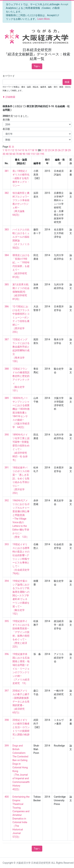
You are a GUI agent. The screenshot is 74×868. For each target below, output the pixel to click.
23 (49, 150)
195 (42, 154)
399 (7, 746)
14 (19, 150)
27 (63, 150)
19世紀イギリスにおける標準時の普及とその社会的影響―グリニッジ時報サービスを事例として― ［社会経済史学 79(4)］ (22, 559)
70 (17, 154)
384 (7, 255)
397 (7, 691)
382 (7, 193)
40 (7, 154)
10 (6, 150)
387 (7, 339)
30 (4, 154)
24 (53, 150)
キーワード (9, 76)
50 (11, 154)
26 (59, 150)
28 (66, 150)
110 (33, 154)
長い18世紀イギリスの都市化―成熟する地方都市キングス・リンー (21, 178)
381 (7, 171)
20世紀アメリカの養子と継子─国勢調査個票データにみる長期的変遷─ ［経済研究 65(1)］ (21, 702)
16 (26, 150)
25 (56, 150)
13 (16, 150)
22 (46, 150)
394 (7, 581)
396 (7, 654)
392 (7, 500)
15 (23, 150)
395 (7, 621)
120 (37, 154)
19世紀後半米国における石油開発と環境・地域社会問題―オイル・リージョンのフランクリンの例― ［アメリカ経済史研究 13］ (21, 669)
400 (7, 797)
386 (7, 306)
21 (43, 150)
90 (24, 154)
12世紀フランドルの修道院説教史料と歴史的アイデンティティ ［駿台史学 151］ (21, 380)
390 (7, 435)
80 (21, 154)
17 (29, 150)
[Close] (64, 4)
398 (7, 720)
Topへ (37, 66)
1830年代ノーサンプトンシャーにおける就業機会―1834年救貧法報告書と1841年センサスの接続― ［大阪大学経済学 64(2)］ (21, 413)
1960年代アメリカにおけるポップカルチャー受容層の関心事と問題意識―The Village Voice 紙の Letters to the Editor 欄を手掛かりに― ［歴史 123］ (21, 519)
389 (7, 398)
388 (7, 369)
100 (28, 154)
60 (14, 154)
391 (7, 468)
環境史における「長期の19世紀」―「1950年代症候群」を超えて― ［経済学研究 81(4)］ (21, 266)
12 (13, 150)
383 (7, 230)
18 (33, 150)
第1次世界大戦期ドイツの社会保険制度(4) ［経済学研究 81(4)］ (21, 292)
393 (7, 544)
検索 (67, 82)
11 (9, 150)
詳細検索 (9, 97)
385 (7, 284)
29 (69, 150)
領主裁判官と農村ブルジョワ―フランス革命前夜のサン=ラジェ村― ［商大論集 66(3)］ (21, 204)
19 (36, 150)
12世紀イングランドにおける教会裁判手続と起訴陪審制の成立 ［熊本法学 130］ (21, 350)
